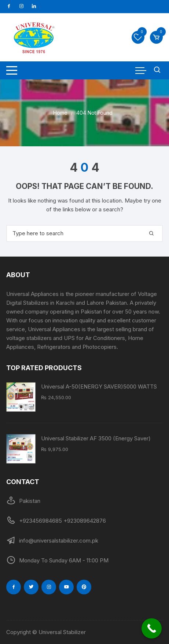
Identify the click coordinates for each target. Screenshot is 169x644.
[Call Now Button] (152, 628)
